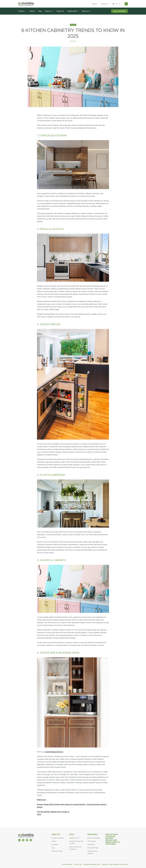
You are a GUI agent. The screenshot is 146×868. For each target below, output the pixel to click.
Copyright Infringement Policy (92, 864)
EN (113, 4)
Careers (94, 4)
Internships (55, 845)
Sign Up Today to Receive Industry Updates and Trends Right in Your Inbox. (112, 839)
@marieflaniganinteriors (54, 752)
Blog (72, 834)
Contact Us (105, 4)
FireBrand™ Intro (74, 838)
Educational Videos (57, 851)
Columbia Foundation (58, 838)
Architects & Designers (94, 838)
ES (120, 4)
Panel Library (91, 845)
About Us (56, 834)
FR (117, 4)
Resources (92, 834)
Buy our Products (119, 11)
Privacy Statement (67, 864)
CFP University (92, 841)
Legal (53, 848)
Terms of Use (78, 864)
